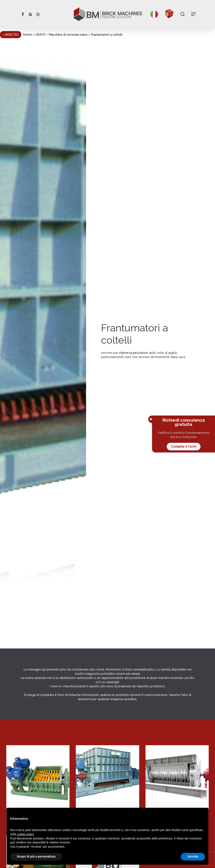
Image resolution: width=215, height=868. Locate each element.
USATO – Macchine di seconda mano (62, 35)
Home (28, 35)
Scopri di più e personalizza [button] (36, 856)
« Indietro (11, 35)
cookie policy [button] (25, 834)
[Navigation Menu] (194, 14)
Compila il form (184, 446)
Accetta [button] (193, 856)
